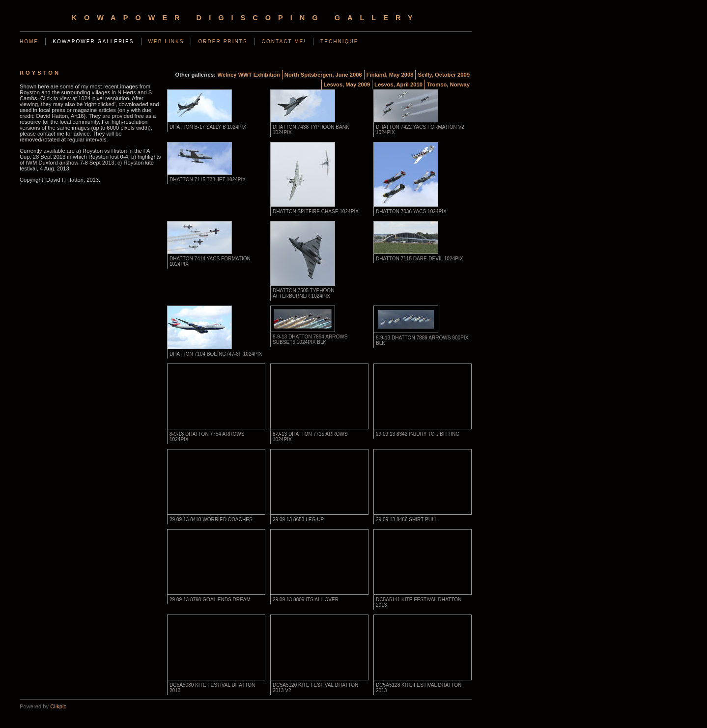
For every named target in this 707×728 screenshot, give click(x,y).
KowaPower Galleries (93, 42)
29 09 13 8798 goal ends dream (210, 600)
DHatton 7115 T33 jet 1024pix (208, 180)
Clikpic (58, 706)
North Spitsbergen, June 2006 (323, 75)
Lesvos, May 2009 (347, 84)
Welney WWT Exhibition (249, 75)
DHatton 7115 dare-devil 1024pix (419, 259)
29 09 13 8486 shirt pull (407, 519)
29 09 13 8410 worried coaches (211, 519)
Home (29, 42)
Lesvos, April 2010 (398, 84)
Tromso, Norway (448, 84)
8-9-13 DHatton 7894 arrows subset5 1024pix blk (310, 339)
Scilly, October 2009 (444, 75)
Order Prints (223, 42)
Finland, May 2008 (390, 75)
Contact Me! (284, 42)
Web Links (166, 42)
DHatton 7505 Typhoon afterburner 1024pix (303, 293)
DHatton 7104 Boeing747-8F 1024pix (216, 354)
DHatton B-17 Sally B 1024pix (208, 127)
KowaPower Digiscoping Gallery (245, 18)
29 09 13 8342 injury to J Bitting (418, 434)
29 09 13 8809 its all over (306, 600)
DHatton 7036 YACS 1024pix (411, 211)
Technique (339, 42)
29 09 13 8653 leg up (298, 519)
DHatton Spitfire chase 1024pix (316, 211)
